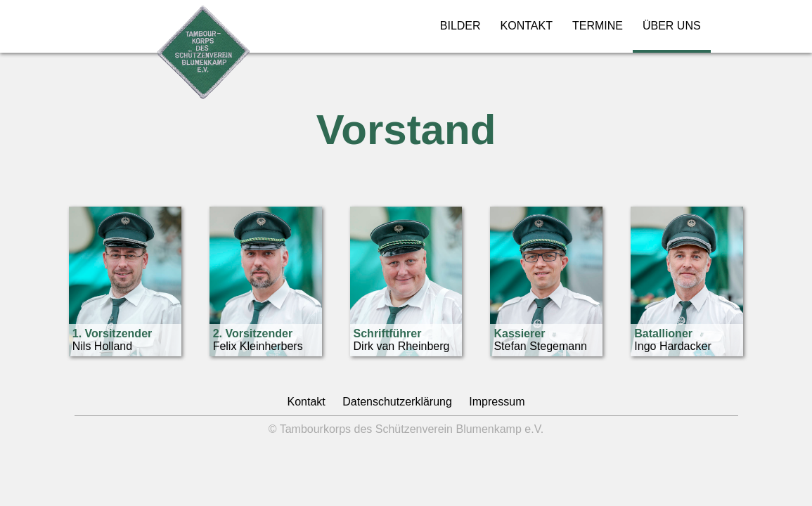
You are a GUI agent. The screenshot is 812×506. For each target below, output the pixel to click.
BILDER (460, 26)
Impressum (497, 402)
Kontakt (307, 402)
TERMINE (598, 26)
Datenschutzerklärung (397, 402)
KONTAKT (527, 26)
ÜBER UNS (672, 26)
